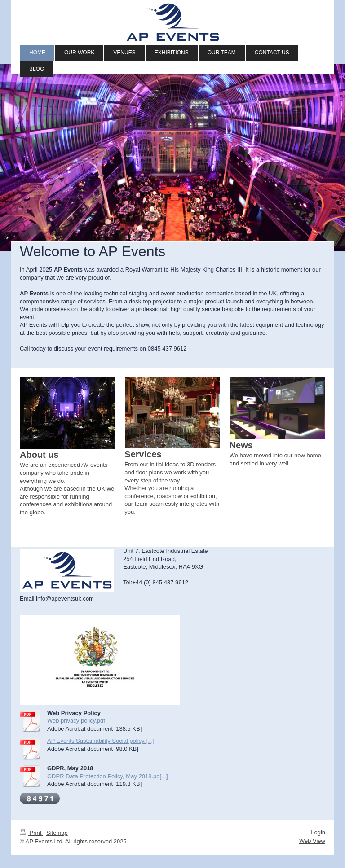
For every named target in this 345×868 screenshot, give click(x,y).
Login (318, 832)
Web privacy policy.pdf (76, 721)
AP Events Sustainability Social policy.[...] (100, 741)
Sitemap (57, 833)
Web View (312, 841)
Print (31, 833)
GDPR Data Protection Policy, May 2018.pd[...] (108, 776)
